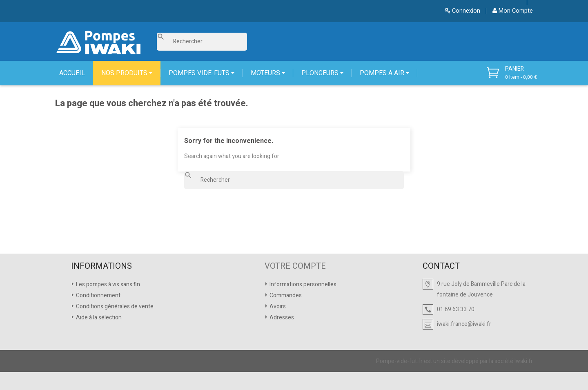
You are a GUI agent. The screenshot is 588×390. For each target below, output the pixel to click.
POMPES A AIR (383, 73)
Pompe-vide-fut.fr (399, 361)
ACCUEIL (72, 73)
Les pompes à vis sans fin (107, 284)
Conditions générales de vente (114, 306)
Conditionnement (98, 295)
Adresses (281, 318)
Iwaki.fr (524, 361)
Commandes (285, 295)
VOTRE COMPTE (295, 266)
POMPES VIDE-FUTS (200, 73)
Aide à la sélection (98, 318)
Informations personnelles (302, 284)
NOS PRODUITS (125, 73)
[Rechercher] (202, 42)
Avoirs (277, 306)
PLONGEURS (321, 73)
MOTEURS (266, 73)
